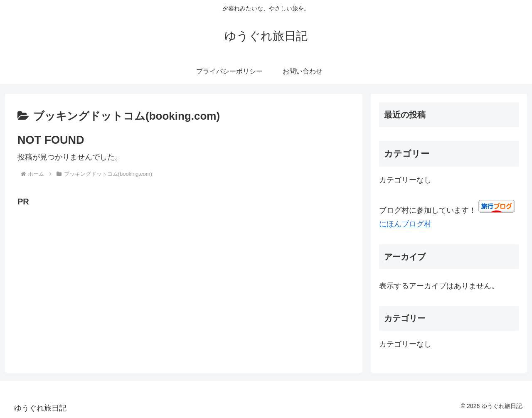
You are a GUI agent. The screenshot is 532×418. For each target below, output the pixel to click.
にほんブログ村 (405, 224)
